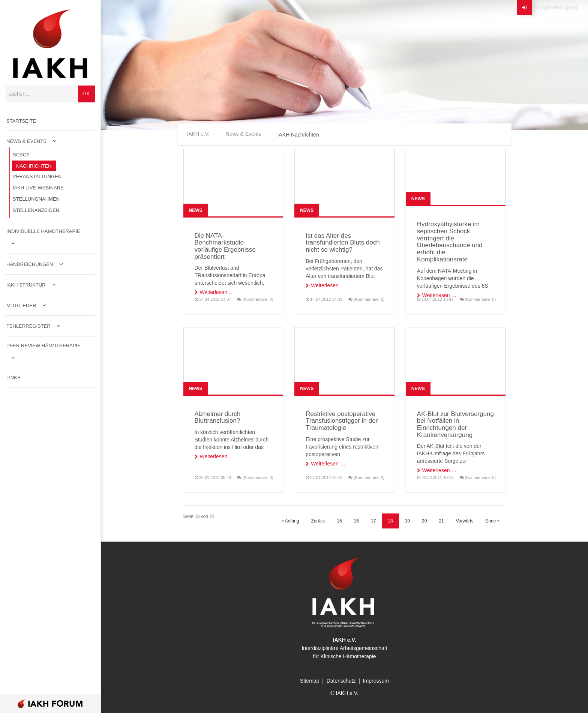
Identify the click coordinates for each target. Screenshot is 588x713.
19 (407, 521)
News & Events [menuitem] (26, 141)
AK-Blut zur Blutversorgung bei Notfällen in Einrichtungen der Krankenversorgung (455, 424)
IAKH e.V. (198, 134)
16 (356, 521)
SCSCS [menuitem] (21, 155)
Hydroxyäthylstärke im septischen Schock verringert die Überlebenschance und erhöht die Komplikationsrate (450, 242)
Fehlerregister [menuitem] (28, 326)
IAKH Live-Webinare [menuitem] (38, 188)
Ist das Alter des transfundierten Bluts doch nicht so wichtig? (343, 243)
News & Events (244, 134)
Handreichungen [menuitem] (30, 264)
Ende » (492, 521)
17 (373, 521)
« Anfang (290, 521)
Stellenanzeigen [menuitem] (36, 210)
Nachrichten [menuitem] (34, 166)
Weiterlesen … (217, 292)
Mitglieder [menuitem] (21, 305)
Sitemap (310, 681)
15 (339, 521)
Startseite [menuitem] (21, 121)
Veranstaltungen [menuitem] (37, 176)
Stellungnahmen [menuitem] (36, 199)
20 (424, 521)
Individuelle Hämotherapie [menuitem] (43, 231)
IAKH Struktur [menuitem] (26, 285)
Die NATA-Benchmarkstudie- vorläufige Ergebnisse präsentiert (225, 246)
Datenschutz (341, 681)
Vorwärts (465, 521)
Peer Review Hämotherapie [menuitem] (43, 346)
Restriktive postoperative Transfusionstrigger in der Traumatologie (342, 421)
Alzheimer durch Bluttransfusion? (218, 417)
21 (441, 521)
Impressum (376, 681)
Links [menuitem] (13, 378)
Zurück (318, 521)
